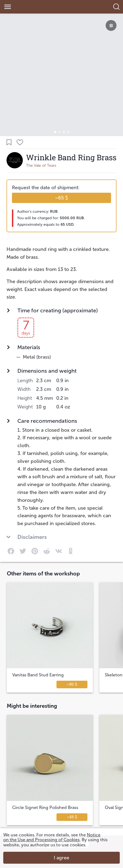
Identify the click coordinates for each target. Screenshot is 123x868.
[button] (55, 132)
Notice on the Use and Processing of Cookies (52, 837)
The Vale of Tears (41, 166)
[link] (37, 7)
